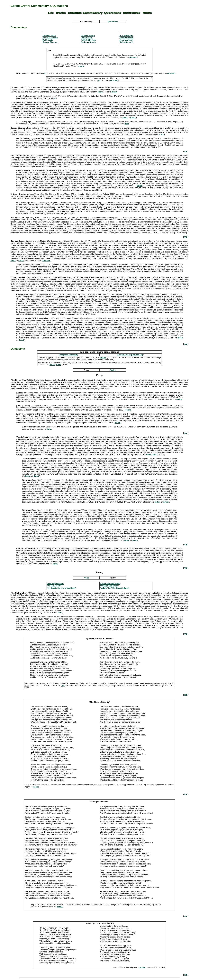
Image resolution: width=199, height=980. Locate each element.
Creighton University (68, 355)
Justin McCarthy (50, 38)
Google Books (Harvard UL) (130, 355)
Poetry (113, 370)
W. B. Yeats (48, 40)
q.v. (45, 73)
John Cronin (87, 38)
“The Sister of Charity (110, 584)
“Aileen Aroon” (54, 586)
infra (127, 124)
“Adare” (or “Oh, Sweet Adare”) (115, 588)
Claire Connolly (127, 42)
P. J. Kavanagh (126, 36)
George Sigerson (50, 42)
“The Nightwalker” (55, 584)
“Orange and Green (109, 586)
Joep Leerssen (126, 40)
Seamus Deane (126, 38)
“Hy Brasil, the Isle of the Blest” (62, 588)
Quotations (113, 21)
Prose (86, 578)
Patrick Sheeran (88, 40)
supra (81, 66)
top (186, 151)
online (103, 358)
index (125, 117)
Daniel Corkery (88, 36)
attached (133, 57)
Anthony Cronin (88, 42)
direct (114, 92)
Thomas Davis (49, 36)
